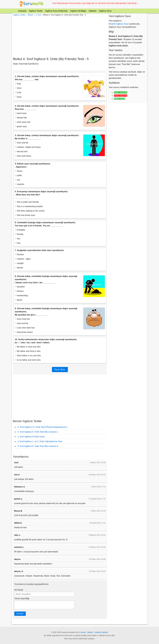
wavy (18, 97)
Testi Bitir (60, 370)
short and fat (21, 143)
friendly (19, 234)
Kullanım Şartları (101, 632)
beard (18, 300)
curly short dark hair (25, 328)
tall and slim (21, 151)
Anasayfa (22, 11)
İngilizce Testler (36, 11)
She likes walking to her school (30, 211)
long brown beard (24, 332)
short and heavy (23, 156)
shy (17, 180)
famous (19, 291)
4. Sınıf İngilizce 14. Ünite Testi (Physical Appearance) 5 (42, 427)
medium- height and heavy (28, 147)
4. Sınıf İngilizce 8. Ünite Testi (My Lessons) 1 (38, 432)
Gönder (20, 614)
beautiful (20, 287)
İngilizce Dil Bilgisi (78, 11)
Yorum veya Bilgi (22, 598)
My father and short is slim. (28, 351)
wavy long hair (22, 319)
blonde (19, 268)
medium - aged (23, 259)
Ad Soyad (19, 590)
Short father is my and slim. (28, 356)
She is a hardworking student (29, 206)
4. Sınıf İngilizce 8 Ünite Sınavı (31, 437)
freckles (19, 254)
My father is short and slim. (28, 347)
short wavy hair (23, 122)
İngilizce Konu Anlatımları (56, 11)
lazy (18, 243)
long (18, 84)
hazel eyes (21, 113)
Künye (83, 632)
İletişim (90, 632)
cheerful (19, 184)
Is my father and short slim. (28, 360)
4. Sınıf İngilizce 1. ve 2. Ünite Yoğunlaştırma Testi (40, 441)
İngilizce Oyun (105, 11)
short (18, 88)
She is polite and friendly (27, 202)
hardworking (21, 296)
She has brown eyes (25, 215)
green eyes (21, 126)
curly (18, 92)
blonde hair (21, 118)
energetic (20, 230)
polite (18, 175)
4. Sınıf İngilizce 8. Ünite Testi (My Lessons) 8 (38, 446)
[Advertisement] (60, 37)
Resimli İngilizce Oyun (119, 24)
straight (19, 263)
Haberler (93, 11)
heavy (19, 171)
